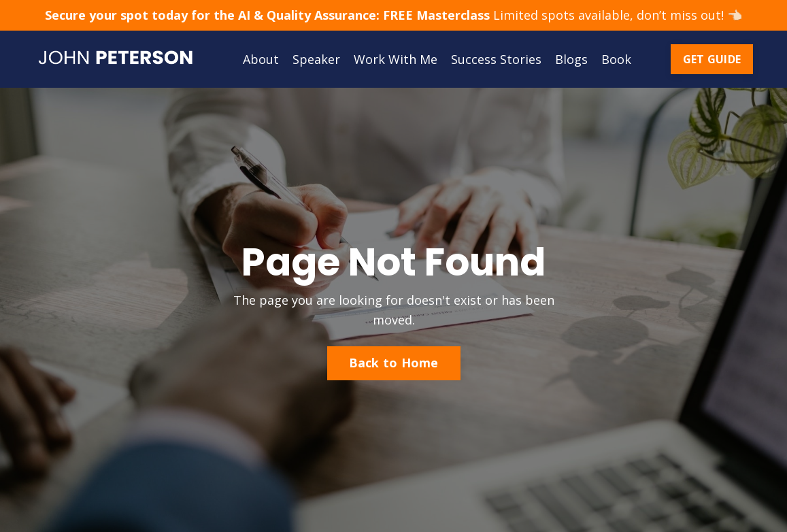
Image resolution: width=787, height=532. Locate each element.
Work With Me (396, 59)
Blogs (571, 59)
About (261, 59)
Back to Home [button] (394, 363)
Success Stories (496, 59)
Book (616, 59)
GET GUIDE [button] (712, 59)
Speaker (316, 59)
